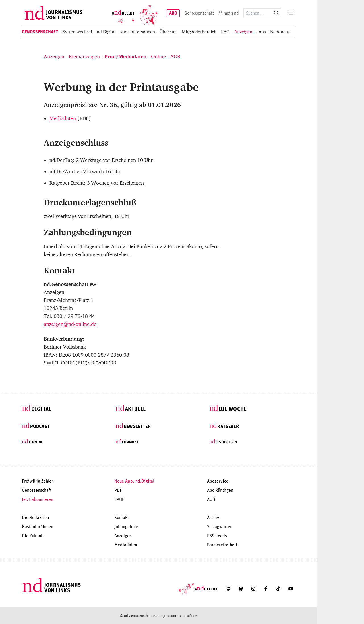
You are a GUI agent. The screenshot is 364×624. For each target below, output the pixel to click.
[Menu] (291, 13)
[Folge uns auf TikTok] (278, 589)
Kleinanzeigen (84, 57)
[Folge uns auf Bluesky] (241, 589)
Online (158, 57)
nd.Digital (106, 32)
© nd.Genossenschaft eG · (140, 616)
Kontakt (122, 518)
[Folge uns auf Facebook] (266, 589)
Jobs (261, 32)
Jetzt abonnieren (38, 499)
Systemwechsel (77, 32)
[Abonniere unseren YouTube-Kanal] (291, 589)
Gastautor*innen (38, 527)
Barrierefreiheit (222, 545)
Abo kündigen (220, 490)
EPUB (119, 499)
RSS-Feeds (217, 536)
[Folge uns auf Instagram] (253, 589)
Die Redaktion (35, 518)
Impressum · (169, 616)
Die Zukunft (33, 536)
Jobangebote (126, 527)
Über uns (168, 32)
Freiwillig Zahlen (38, 481)
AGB (175, 57)
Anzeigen (243, 32)
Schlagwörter (219, 527)
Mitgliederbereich (199, 32)
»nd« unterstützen (138, 32)
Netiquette (280, 32)
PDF (118, 490)
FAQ (225, 32)
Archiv (213, 518)
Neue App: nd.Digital (134, 481)
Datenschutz (188, 616)
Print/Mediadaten (125, 57)
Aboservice (218, 481)
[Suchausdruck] (258, 13)
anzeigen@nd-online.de (70, 324)
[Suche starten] (276, 13)
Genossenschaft (40, 32)
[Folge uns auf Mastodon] (228, 589)
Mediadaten (63, 118)
